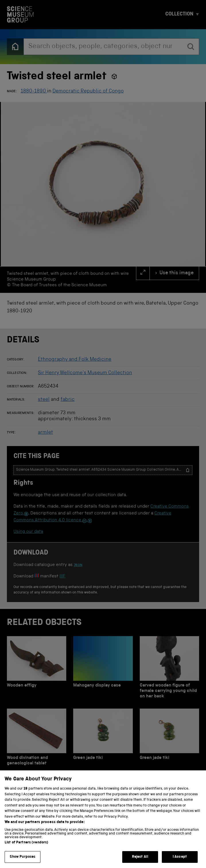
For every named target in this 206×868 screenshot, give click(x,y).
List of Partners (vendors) (26, 850)
